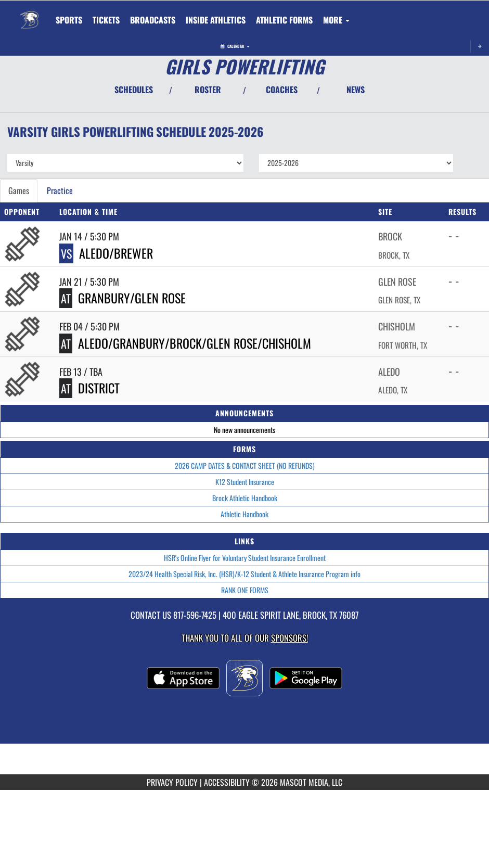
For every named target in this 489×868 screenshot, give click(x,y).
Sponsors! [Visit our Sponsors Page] (289, 638)
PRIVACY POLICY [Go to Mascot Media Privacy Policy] (172, 782)
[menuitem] (106, 20)
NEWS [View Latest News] (356, 90)
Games (19, 190)
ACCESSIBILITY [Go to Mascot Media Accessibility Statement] (227, 782)
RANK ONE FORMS (245, 590)
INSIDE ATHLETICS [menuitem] (216, 20)
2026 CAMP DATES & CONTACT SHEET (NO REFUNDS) (245, 465)
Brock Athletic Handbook (245, 498)
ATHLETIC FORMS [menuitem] (284, 20)
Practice (60, 190)
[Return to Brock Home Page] (29, 14)
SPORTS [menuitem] (69, 20)
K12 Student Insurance (245, 482)
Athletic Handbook (244, 514)
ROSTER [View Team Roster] (208, 90)
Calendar (235, 46)
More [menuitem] (336, 20)
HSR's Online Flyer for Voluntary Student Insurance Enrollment (245, 558)
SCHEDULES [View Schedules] (134, 90)
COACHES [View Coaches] (282, 90)
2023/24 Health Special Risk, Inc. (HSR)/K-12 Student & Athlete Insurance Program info (244, 574)
